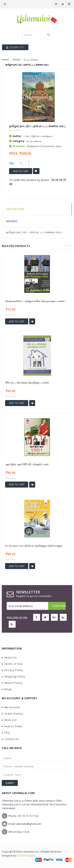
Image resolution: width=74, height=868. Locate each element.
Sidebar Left (15, 47)
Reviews (12, 221)
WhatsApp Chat (19, 832)
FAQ (6, 733)
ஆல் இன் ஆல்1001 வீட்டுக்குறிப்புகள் (27, 464)
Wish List (9, 720)
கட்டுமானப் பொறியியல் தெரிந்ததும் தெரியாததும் (34, 546)
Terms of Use (12, 664)
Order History (12, 714)
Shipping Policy (14, 676)
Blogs (7, 689)
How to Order (12, 726)
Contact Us (10, 739)
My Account (11, 707)
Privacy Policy (13, 670)
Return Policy (12, 683)
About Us (9, 657)
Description (15, 209)
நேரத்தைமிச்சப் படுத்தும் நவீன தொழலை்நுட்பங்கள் (35, 301)
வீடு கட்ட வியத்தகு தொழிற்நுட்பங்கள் (27, 382)
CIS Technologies (26, 856)
